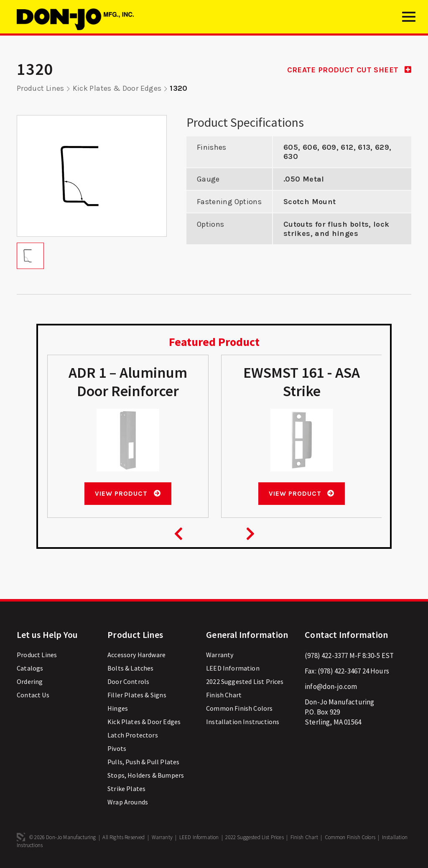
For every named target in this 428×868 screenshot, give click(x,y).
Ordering (30, 681)
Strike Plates (126, 789)
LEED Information (233, 668)
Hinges (118, 708)
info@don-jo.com (331, 686)
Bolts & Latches (131, 668)
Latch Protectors (133, 735)
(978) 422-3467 (339, 671)
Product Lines (41, 88)
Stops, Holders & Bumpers (146, 775)
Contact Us (33, 695)
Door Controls (128, 681)
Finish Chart (224, 695)
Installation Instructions (243, 722)
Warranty (220, 655)
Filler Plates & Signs (137, 695)
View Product (128, 493)
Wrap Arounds (128, 802)
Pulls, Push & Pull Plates (143, 762)
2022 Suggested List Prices (245, 681)
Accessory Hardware (136, 655)
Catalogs (30, 668)
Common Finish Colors (239, 708)
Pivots (117, 748)
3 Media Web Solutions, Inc (21, 837)
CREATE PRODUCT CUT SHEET (349, 70)
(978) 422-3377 (326, 655)
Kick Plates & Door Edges (117, 88)
